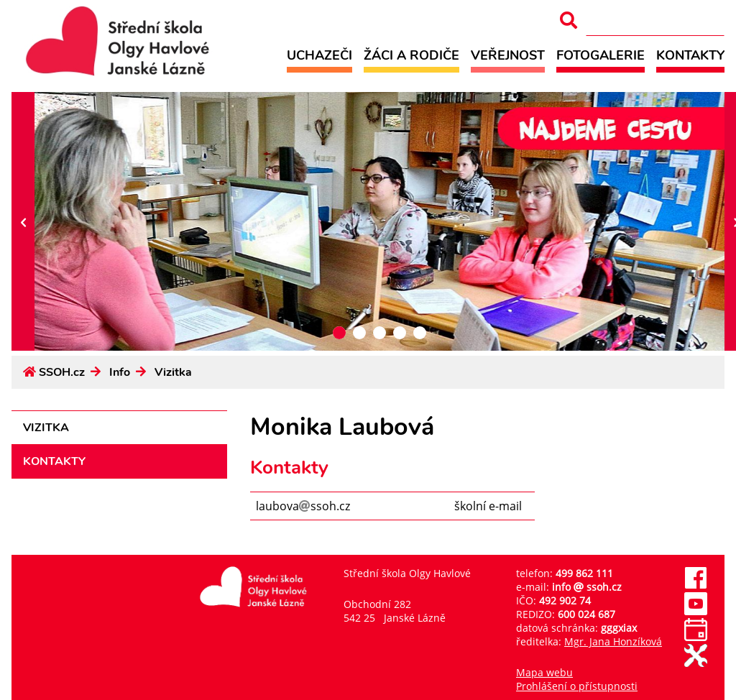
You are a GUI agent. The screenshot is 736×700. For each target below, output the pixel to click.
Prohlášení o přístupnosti (577, 686)
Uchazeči (319, 55)
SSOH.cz (62, 372)
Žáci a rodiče (411, 55)
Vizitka (173, 372)
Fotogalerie (601, 55)
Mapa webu (544, 672)
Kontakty (690, 55)
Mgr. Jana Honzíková (613, 641)
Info (120, 372)
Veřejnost (508, 55)
